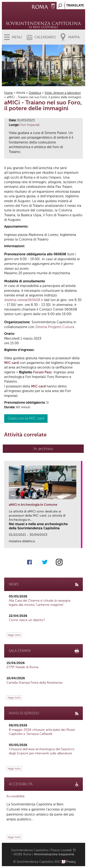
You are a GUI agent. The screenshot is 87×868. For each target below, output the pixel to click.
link (79, 543)
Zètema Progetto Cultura (55, 327)
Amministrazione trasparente (54, 854)
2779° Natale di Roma (22, 667)
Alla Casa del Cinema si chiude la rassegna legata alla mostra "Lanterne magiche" (40, 603)
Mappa (74, 37)
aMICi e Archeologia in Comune (33, 505)
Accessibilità (15, 796)
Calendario (45, 37)
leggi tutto (14, 635)
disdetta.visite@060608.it (24, 300)
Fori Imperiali (30, 125)
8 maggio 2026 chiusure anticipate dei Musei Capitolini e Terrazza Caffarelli (42, 732)
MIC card (11, 363)
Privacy (71, 862)
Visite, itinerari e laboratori (63, 93)
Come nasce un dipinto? (27, 620)
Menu (17, 37)
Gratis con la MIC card (26, 418)
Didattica (35, 93)
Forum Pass (42, 372)
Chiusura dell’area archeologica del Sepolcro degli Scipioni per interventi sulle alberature (42, 751)
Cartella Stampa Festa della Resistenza (34, 683)
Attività (21, 93)
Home (8, 93)
